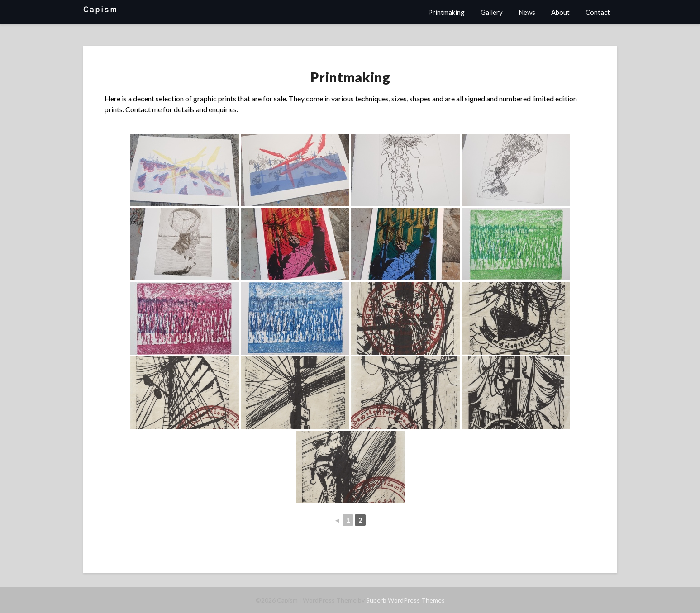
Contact (598, 12)
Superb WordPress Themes (405, 600)
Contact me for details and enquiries (181, 109)
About (560, 12)
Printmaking (446, 12)
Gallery (492, 12)
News (527, 12)
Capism (100, 10)
